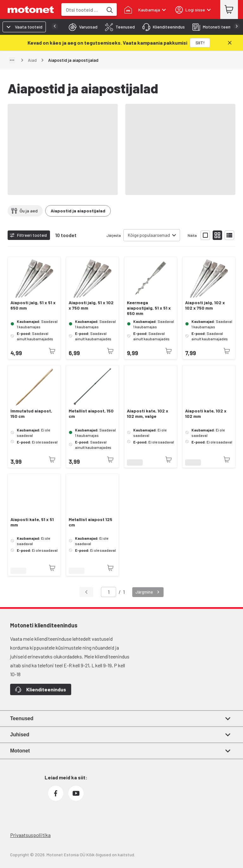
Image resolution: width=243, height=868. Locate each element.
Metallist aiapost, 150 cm (91, 414)
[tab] (81, 27)
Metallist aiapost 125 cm (90, 522)
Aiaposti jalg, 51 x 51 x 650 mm (33, 305)
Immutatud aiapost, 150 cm (31, 414)
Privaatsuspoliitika (30, 835)
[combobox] (82, 10)
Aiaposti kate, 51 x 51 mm (32, 522)
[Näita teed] (12, 60)
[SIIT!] (200, 43)
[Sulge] (230, 43)
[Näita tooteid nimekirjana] (229, 235)
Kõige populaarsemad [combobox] (149, 235)
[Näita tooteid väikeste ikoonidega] (217, 235)
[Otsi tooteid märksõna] (109, 9)
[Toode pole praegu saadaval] (52, 351)
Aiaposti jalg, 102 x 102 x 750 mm (205, 305)
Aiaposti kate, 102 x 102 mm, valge (148, 414)
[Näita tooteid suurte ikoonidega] (205, 235)
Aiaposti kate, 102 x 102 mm (206, 414)
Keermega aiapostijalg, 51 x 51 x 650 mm (149, 308)
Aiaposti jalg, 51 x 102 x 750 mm (91, 305)
